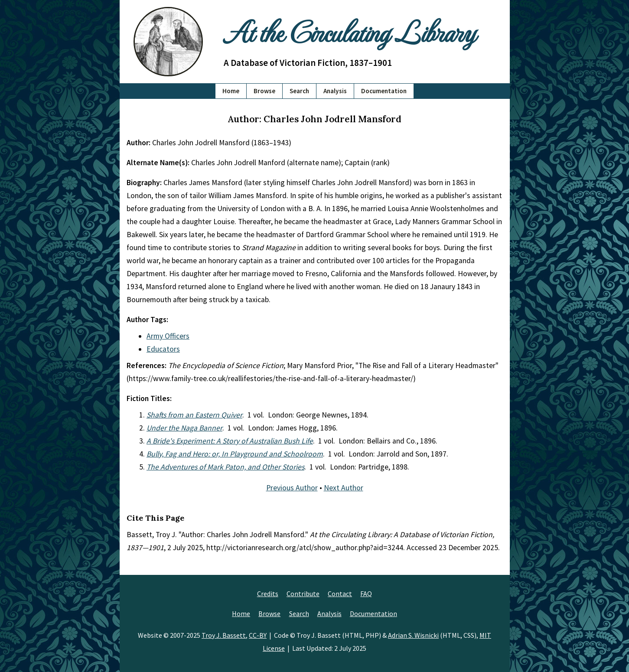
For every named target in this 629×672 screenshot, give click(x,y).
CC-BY (258, 635)
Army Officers (168, 336)
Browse (264, 91)
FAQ (366, 594)
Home (231, 91)
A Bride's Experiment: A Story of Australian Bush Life (230, 441)
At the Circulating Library (349, 31)
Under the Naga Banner (184, 428)
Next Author (344, 488)
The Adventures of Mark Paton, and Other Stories (225, 467)
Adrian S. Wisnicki (413, 635)
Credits (268, 594)
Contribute (303, 594)
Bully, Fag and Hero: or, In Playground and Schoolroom (235, 454)
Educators (163, 349)
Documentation (384, 91)
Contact (340, 594)
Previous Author (292, 488)
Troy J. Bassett (224, 635)
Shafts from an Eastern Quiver (194, 415)
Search (299, 91)
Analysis (335, 91)
